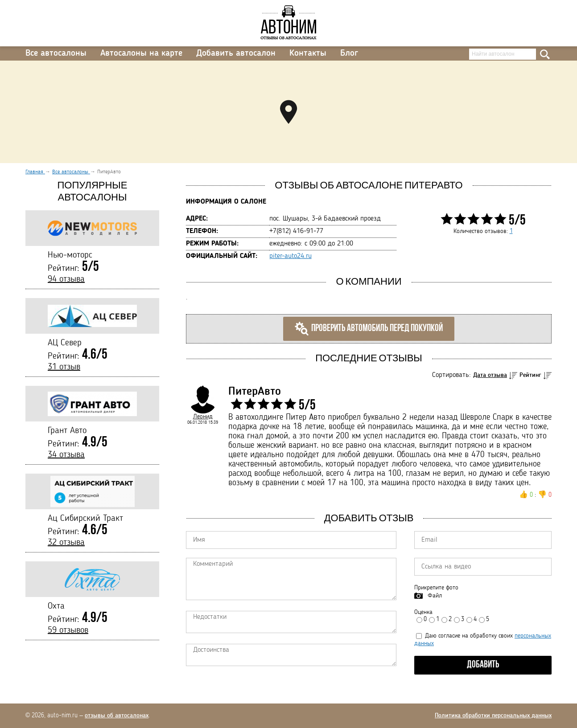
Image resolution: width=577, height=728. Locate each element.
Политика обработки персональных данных (493, 716)
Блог (349, 53)
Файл (435, 596)
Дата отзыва (490, 375)
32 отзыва (66, 543)
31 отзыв (64, 367)
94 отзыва (66, 279)
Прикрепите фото (436, 588)
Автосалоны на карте (141, 53)
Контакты (308, 53)
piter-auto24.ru (291, 256)
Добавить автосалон (236, 53)
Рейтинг (530, 375)
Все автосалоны (56, 53)
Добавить (483, 665)
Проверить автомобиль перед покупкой (369, 329)
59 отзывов (68, 630)
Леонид (203, 417)
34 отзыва (66, 455)
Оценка (423, 612)
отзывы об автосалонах (117, 716)
